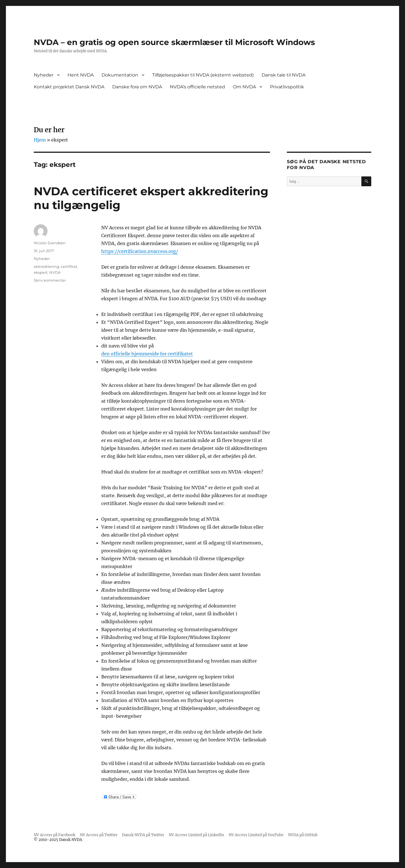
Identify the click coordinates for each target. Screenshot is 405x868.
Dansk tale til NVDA (283, 75)
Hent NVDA (81, 75)
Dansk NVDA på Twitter (143, 835)
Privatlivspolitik (287, 87)
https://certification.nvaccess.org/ (140, 251)
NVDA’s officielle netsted (197, 87)
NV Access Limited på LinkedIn (196, 835)
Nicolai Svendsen (50, 243)
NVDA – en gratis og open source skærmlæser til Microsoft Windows (174, 42)
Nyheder (44, 75)
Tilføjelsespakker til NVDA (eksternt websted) (203, 75)
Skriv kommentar (50, 280)
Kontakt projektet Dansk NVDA (69, 87)
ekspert (41, 272)
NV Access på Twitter (99, 835)
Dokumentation (120, 75)
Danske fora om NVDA (137, 87)
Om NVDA (244, 87)
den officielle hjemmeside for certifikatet (147, 354)
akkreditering (46, 266)
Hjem (40, 140)
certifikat (69, 266)
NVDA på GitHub (303, 835)
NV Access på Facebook (55, 835)
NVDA (55, 272)
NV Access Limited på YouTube (256, 835)
